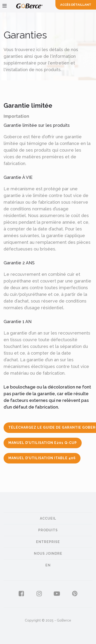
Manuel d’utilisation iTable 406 (42, 458)
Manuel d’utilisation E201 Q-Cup (43, 443)
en (48, 565)
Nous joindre (48, 554)
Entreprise (48, 542)
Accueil (48, 518)
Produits (48, 530)
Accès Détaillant (76, 5)
